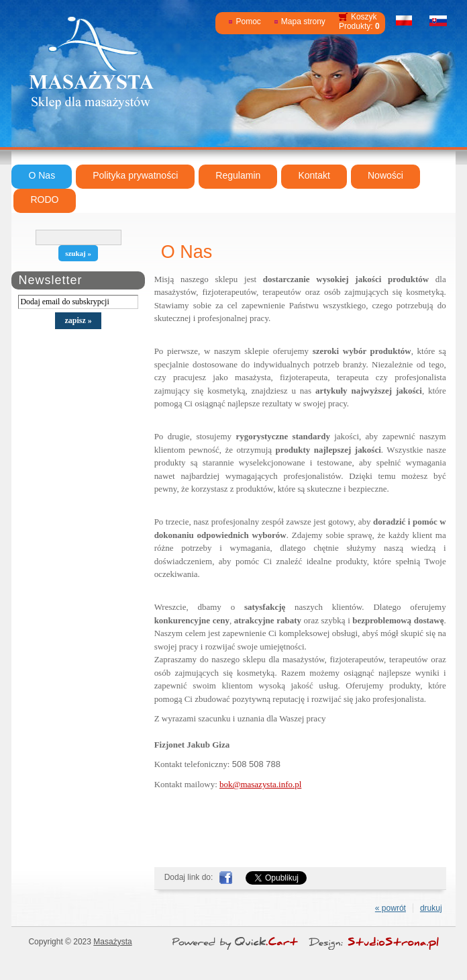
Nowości (385, 175)
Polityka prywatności (135, 175)
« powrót (391, 908)
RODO (44, 199)
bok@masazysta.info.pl (260, 784)
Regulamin (238, 175)
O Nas (42, 175)
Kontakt (314, 175)
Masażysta (112, 942)
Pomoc (248, 21)
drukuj (431, 908)
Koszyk (364, 17)
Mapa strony (303, 21)
